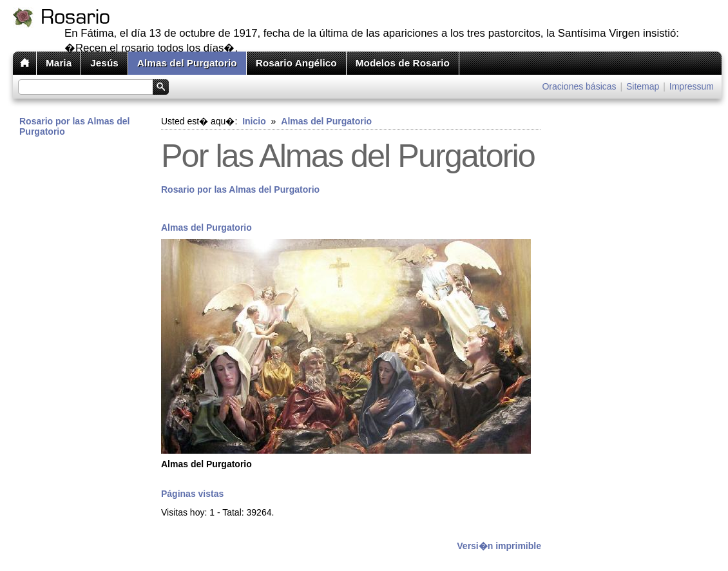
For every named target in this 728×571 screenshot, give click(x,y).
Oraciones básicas (579, 86)
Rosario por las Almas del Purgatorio (74, 126)
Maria (59, 63)
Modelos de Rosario (403, 63)
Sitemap (643, 86)
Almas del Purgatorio (187, 63)
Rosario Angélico (296, 63)
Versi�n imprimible (499, 546)
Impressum (692, 86)
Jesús (104, 63)
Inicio (254, 121)
